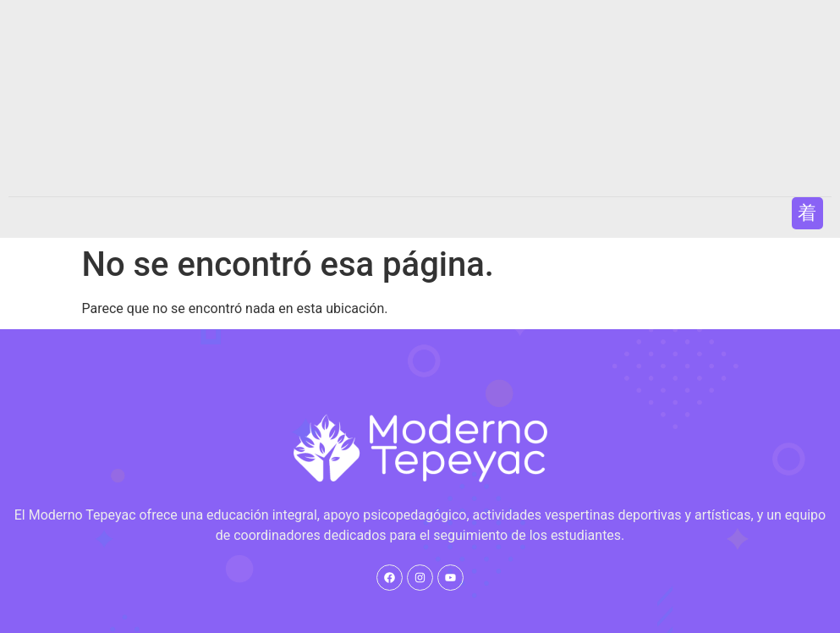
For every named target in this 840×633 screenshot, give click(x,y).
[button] (807, 213)
